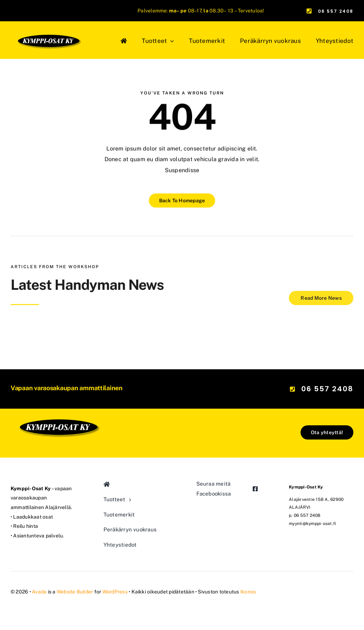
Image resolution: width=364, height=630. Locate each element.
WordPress (115, 592)
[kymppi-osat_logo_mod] (58, 396)
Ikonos (248, 592)
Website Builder (75, 592)
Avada (39, 592)
